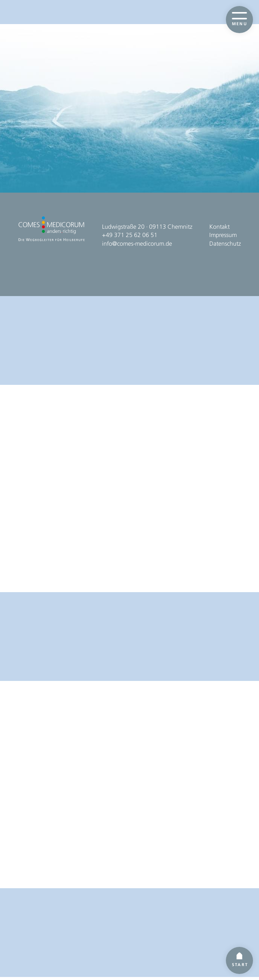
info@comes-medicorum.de (137, 928)
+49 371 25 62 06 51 (130, 919)
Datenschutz (225, 928)
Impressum (223, 919)
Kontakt (219, 911)
